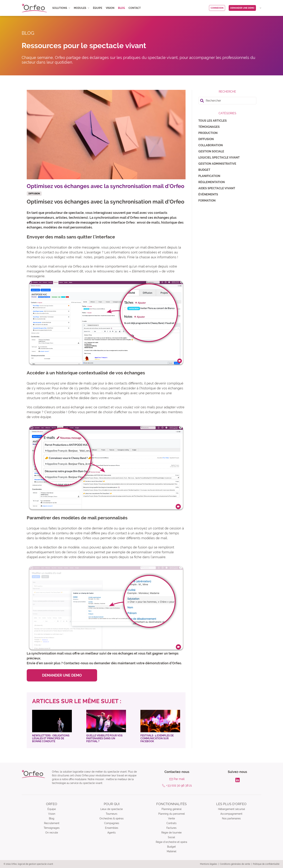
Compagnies (112, 823)
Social (171, 837)
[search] (227, 101)
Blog (121, 8)
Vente (171, 818)
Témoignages (209, 127)
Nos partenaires (231, 818)
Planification (209, 176)
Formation (207, 201)
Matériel (172, 851)
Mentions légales (209, 864)
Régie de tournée (171, 833)
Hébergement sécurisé (231, 809)
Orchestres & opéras (112, 818)
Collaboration (211, 145)
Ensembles (112, 828)
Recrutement (52, 823)
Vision (110, 8)
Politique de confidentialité (266, 864)
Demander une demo (242, 8)
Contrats (171, 823)
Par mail (179, 779)
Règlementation (212, 182)
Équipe (98, 8)
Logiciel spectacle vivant (219, 158)
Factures (171, 828)
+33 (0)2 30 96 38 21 (179, 785)
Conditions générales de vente (235, 864)
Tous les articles (213, 121)
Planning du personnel (172, 814)
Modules (82, 8)
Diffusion (206, 139)
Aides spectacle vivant (217, 188)
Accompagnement (231, 814)
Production (208, 133)
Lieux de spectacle (112, 809)
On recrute (52, 833)
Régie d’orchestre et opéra (171, 842)
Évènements (208, 194)
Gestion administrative (217, 164)
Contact (135, 8)
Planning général (172, 809)
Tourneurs (112, 814)
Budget (204, 170)
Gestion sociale (211, 151)
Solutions (61, 8)
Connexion (217, 8)
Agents (112, 833)
